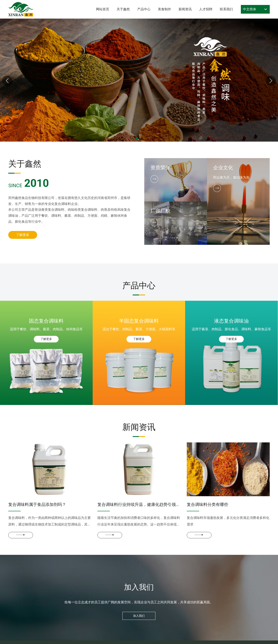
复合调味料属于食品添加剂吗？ (37, 504)
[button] (137, 139)
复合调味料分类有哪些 (207, 504)
